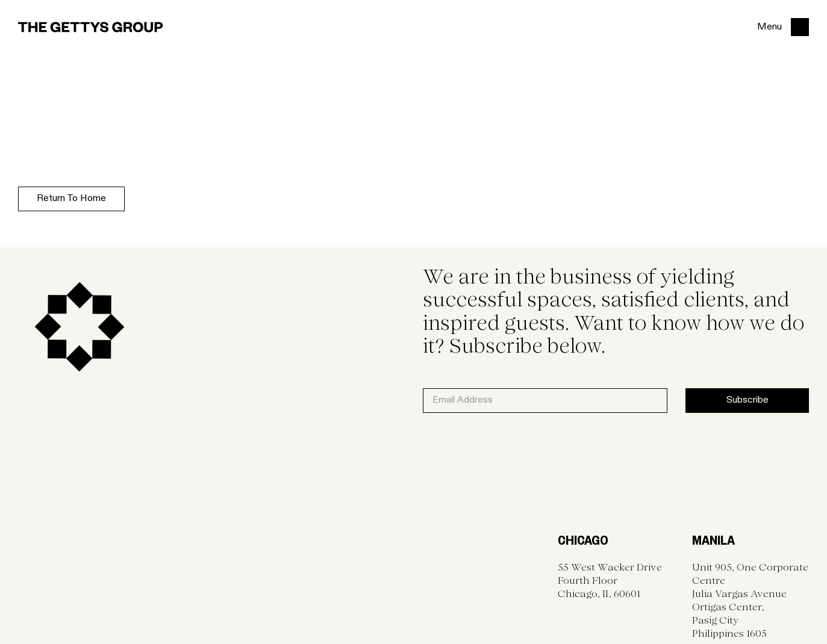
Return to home (71, 199)
